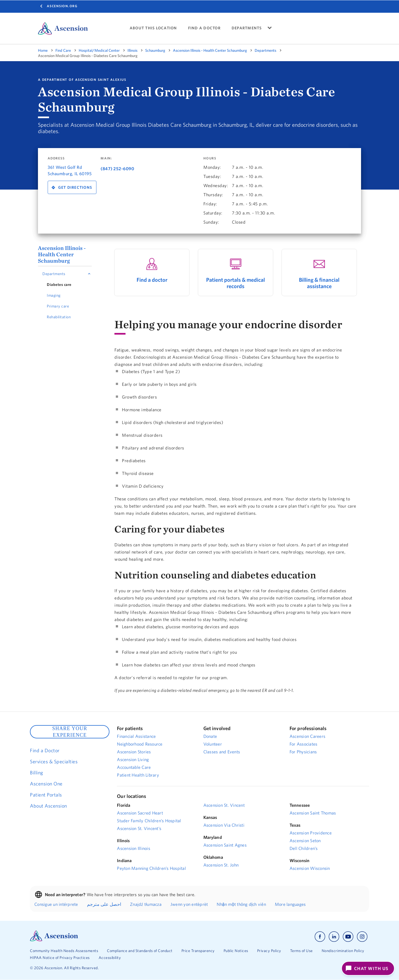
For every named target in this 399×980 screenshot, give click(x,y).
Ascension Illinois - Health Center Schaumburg (210, 50)
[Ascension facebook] (320, 937)
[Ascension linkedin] (334, 937)
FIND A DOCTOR (204, 28)
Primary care (58, 306)
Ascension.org (62, 6)
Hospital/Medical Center (99, 50)
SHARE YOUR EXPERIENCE (70, 732)
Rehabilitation (59, 317)
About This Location (153, 28)
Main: (106, 158)
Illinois (132, 50)
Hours (210, 158)
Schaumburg (155, 50)
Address (56, 158)
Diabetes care (59, 285)
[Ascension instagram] (362, 937)
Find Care (63, 50)
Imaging (54, 295)
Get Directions (75, 187)
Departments (265, 50)
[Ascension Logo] (54, 940)
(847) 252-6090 (117, 169)
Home (43, 50)
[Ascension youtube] (348, 937)
